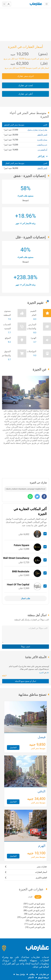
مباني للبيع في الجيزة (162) (34, 907)
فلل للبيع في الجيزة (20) (35, 921)
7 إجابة (5, 676)
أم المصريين (42, 150)
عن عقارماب (44, 974)
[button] (6, 393)
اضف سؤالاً (26, 647)
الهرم (42, 846)
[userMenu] (7, 4)
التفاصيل (13, 747)
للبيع (38, 897)
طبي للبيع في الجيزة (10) (35, 927)
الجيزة (41, 673)
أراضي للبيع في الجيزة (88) (34, 910)
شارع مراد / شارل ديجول (37, 130)
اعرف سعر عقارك (26, 76)
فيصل (42, 737)
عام (48, 673)
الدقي (41, 792)
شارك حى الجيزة (38, 483)
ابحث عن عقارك (26, 85)
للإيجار (30, 897)
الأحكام (31, 978)
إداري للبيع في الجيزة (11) (35, 924)
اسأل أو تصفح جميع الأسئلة (26, 681)
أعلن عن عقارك (26, 94)
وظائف (32, 974)
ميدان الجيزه (42, 140)
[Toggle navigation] (47, 4)
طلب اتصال (26, 598)
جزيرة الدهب (42, 145)
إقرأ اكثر (43, 156)
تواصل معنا (20, 974)
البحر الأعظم (42, 135)
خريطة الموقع (44, 978)
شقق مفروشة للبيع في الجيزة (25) (31, 917)
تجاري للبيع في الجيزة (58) (34, 914)
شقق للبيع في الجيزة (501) (34, 904)
